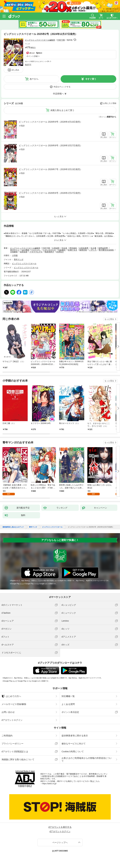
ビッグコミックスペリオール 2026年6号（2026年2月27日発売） (51, 193)
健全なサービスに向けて (74, 744)
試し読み (15, 70)
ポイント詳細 (32, 56)
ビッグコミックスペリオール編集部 (40, 40)
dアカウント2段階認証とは (15, 751)
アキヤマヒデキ (36, 252)
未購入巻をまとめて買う (62, 110)
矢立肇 (93, 248)
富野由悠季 (103, 248)
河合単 (64, 248)
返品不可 (28, 65)
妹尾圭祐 (83, 250)
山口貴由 (25, 250)
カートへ (34, 79)
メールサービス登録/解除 (14, 704)
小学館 (15, 255)
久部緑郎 (56, 248)
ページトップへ (60, 842)
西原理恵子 (49, 252)
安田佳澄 (24, 252)
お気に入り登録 (110, 103)
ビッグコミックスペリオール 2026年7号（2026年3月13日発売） (51, 169)
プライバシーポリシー (12, 744)
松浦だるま (72, 250)
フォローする (75, 40)
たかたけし (36, 250)
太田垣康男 (84, 248)
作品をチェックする (62, 87)
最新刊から (112, 117)
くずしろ (93, 250)
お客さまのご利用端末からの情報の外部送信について (87, 759)
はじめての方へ (11, 696)
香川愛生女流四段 (106, 250)
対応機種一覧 (68, 696)
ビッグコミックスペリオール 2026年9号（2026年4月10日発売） (51, 122)
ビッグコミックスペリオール (24, 264)
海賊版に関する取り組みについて (18, 759)
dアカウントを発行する (60, 827)
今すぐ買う (91, 79)
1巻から (102, 117)
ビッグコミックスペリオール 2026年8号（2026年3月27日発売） (51, 145)
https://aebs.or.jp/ (49, 784)
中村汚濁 (61, 40)
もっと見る (109, 319)
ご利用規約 (7, 736)
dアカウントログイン (12, 720)
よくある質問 (68, 704)
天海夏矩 (14, 252)
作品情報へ (58, 94)
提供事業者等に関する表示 (75, 736)
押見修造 (73, 248)
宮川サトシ (15, 250)
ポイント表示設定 (70, 712)
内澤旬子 (60, 252)
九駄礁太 (62, 250)
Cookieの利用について (73, 751)
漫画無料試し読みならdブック (13, 527)
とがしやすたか (49, 250)
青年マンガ (19, 259)
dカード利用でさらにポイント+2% (37, 61)
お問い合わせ (8, 712)
